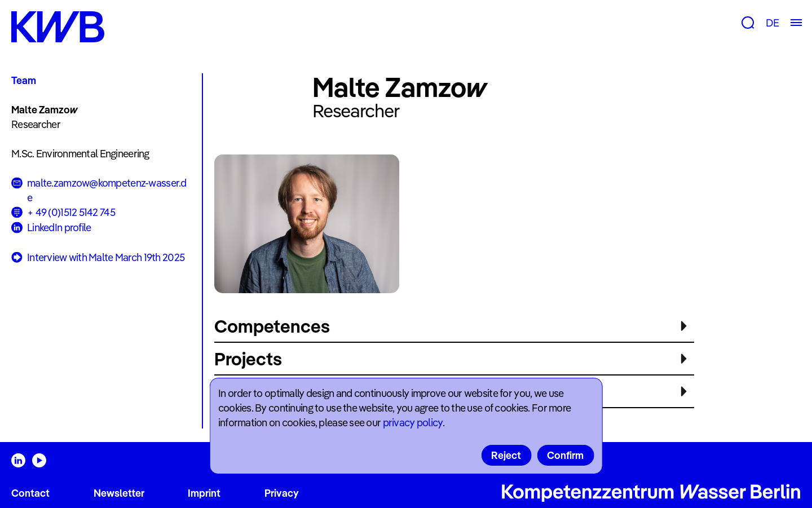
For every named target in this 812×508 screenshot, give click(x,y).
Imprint (204, 493)
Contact (30, 493)
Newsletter (119, 493)
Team (24, 80)
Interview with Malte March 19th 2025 (98, 258)
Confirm (565, 455)
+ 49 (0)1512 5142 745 (71, 212)
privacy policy (413, 423)
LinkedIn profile (59, 228)
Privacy (282, 493)
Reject (506, 455)
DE (772, 23)
